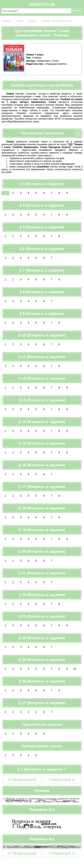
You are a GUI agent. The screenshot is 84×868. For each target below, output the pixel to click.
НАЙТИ (77, 11)
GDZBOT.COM (42, 4)
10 (75, 669)
